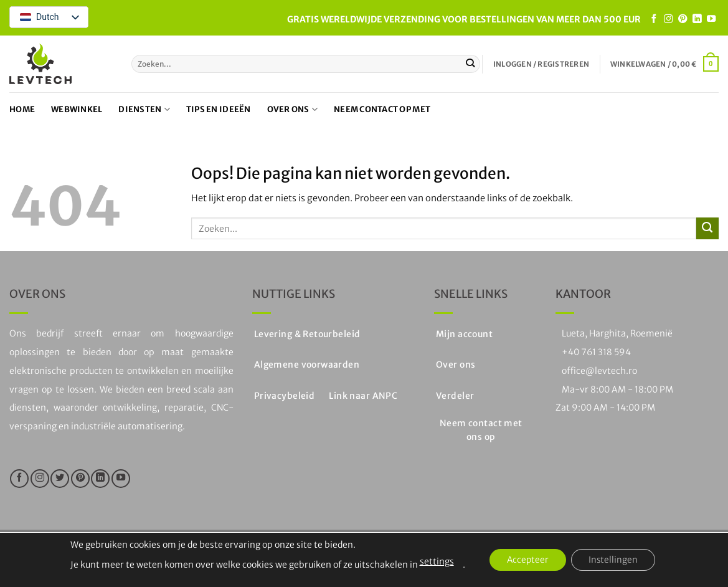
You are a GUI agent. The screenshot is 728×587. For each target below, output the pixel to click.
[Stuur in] (470, 64)
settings (433, 561)
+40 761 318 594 (596, 352)
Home (22, 109)
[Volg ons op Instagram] (668, 19)
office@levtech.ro (599, 371)
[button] (541, 64)
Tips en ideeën (219, 109)
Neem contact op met (382, 109)
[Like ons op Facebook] (654, 19)
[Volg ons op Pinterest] (683, 19)
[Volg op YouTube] (711, 19)
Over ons (293, 109)
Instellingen (615, 560)
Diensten (144, 109)
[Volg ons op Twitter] (60, 479)
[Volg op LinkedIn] (697, 19)
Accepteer (527, 560)
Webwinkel (77, 109)
